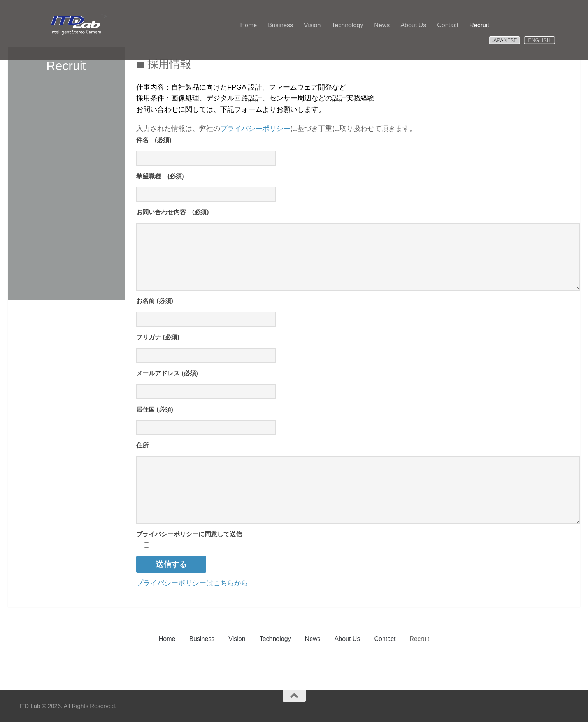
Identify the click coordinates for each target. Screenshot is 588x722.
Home (248, 25)
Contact (448, 25)
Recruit (479, 25)
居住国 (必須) (155, 409)
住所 (142, 445)
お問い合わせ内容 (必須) (173, 212)
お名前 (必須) (155, 301)
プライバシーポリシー (255, 129)
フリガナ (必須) (158, 337)
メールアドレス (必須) (167, 373)
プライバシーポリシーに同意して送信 (189, 534)
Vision (312, 25)
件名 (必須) (154, 140)
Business (280, 25)
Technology (347, 25)
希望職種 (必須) (160, 176)
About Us (413, 25)
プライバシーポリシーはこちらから (192, 583)
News (382, 25)
